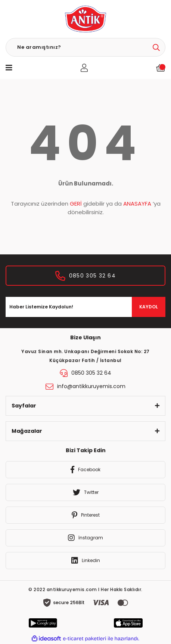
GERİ (76, 204)
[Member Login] (84, 68)
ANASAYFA (137, 204)
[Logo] (85, 19)
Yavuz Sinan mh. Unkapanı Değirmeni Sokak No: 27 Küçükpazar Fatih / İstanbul (85, 356)
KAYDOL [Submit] (149, 307)
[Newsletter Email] (85, 307)
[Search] (85, 47)
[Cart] (161, 68)
